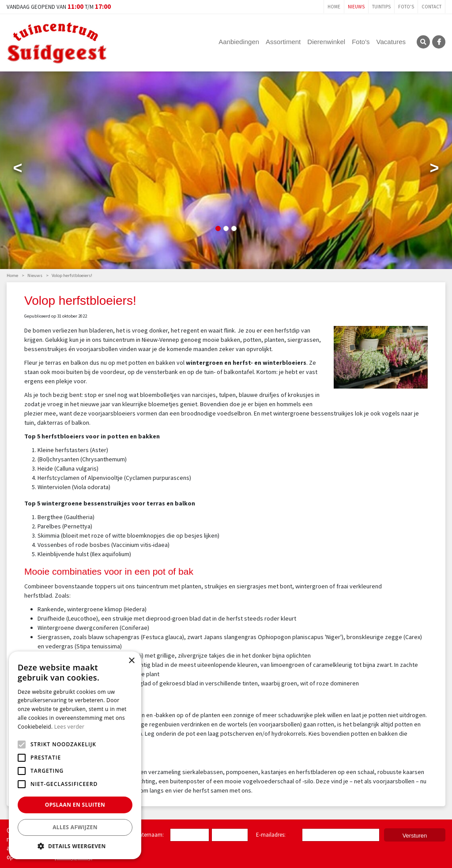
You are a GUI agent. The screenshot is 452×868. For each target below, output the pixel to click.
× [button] (131, 661)
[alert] (75, 755)
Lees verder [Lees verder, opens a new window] (70, 727)
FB (439, 42)
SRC (423, 42)
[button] (75, 846)
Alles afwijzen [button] (75, 827)
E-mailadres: (273, 835)
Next (434, 170)
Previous (18, 170)
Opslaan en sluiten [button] (75, 805)
